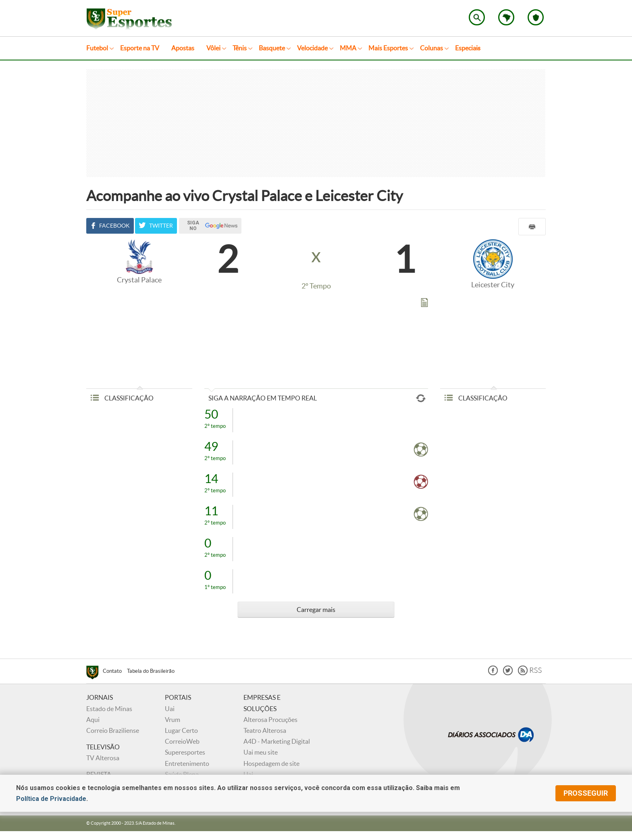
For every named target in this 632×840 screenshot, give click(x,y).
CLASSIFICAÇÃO (122, 398)
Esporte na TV (140, 48)
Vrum (173, 720)
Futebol (97, 48)
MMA (348, 48)
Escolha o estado (506, 17)
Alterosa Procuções (270, 720)
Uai (170, 709)
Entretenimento (187, 763)
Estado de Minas (109, 709)
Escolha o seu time (536, 17)
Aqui (93, 720)
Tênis (240, 48)
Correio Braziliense (113, 730)
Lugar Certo (181, 730)
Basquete (272, 48)
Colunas (431, 48)
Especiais (468, 48)
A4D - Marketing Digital (277, 741)
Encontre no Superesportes (477, 17)
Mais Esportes (388, 48)
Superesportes (185, 752)
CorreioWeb (182, 741)
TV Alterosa (103, 758)
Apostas (183, 48)
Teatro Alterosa (265, 730)
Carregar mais (316, 610)
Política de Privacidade (51, 799)
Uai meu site (261, 752)
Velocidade (312, 48)
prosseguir (586, 793)
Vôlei (213, 48)
